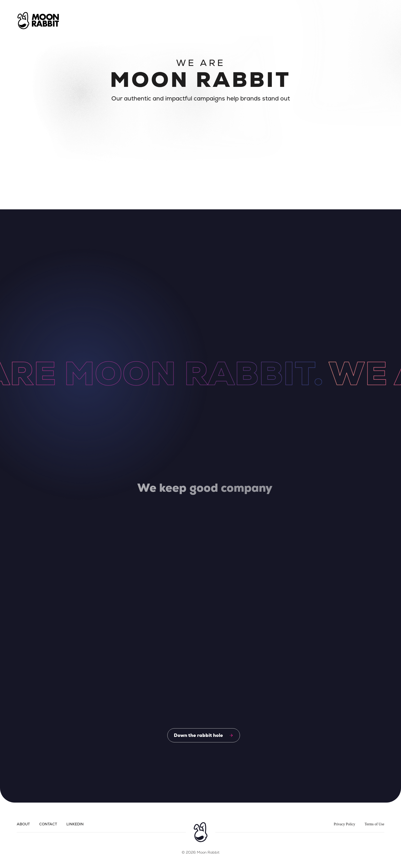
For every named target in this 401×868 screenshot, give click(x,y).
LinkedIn (75, 824)
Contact (48, 824)
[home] (38, 21)
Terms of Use (374, 824)
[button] (372, 21)
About (23, 824)
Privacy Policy (345, 824)
